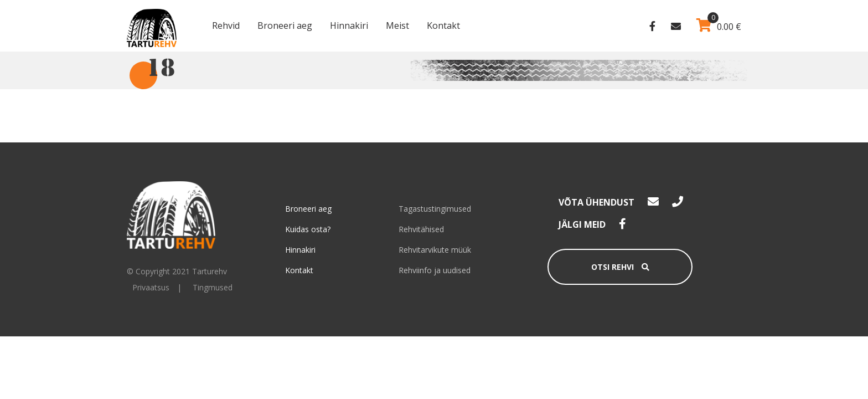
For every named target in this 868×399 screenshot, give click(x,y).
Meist (397, 25)
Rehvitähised (421, 229)
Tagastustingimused (435, 209)
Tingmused (213, 287)
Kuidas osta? (308, 229)
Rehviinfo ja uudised (435, 270)
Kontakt (443, 25)
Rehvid (226, 25)
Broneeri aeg (285, 25)
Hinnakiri (349, 25)
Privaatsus (151, 287)
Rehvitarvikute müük (435, 250)
